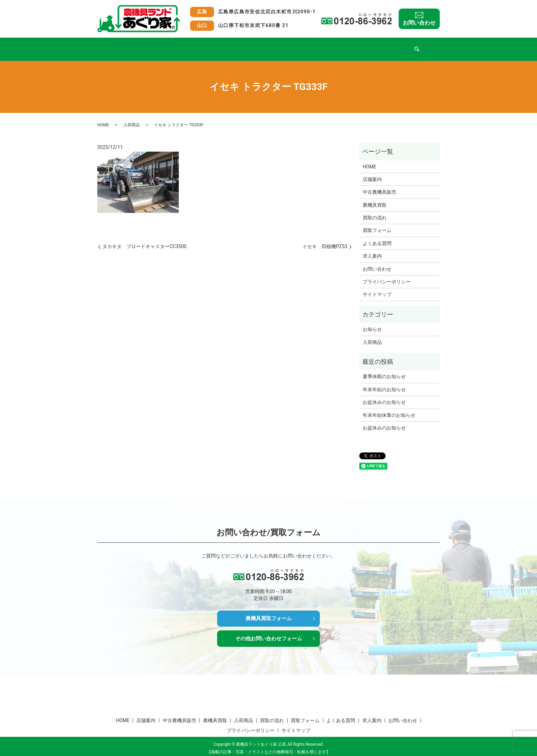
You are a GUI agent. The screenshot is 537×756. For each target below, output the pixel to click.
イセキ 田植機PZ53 (325, 240)
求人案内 (404, 46)
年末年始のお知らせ (384, 383)
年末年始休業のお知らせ (389, 409)
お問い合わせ (419, 23)
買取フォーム (328, 46)
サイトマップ (377, 288)
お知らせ (372, 323)
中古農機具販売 (184, 46)
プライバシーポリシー (387, 275)
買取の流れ (291, 46)
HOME (118, 46)
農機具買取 (224, 46)
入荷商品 (258, 46)
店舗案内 (146, 46)
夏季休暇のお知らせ (384, 370)
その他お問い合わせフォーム (268, 634)
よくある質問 (369, 46)
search (425, 46)
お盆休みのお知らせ (384, 396)
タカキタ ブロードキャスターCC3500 (145, 240)
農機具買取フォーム (268, 612)
